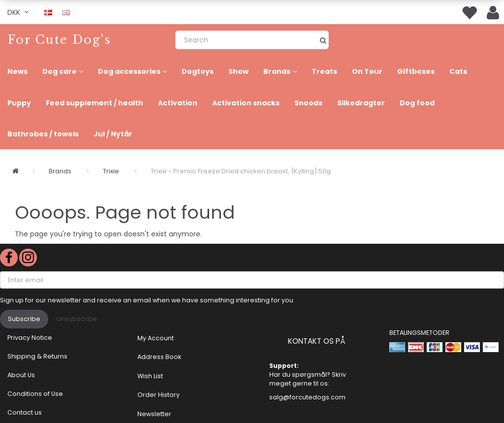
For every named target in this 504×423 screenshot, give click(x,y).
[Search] (323, 40)
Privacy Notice (30, 338)
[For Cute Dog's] (59, 40)
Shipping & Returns (37, 356)
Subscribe (24, 319)
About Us (21, 375)
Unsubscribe (77, 319)
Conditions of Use (35, 394)
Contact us (25, 412)
